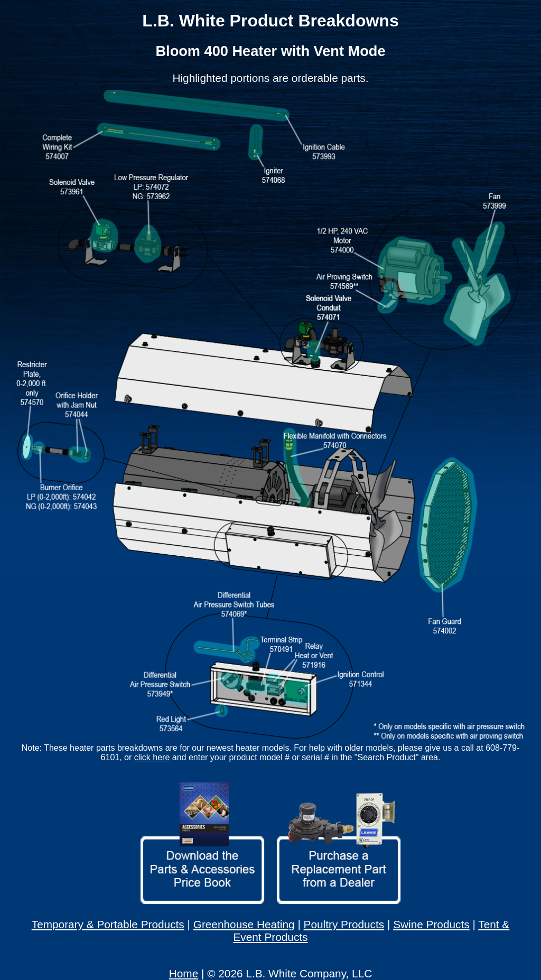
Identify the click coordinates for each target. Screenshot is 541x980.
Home (184, 973)
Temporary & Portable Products (108, 924)
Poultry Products (344, 924)
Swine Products (431, 924)
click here (152, 757)
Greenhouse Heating (244, 924)
